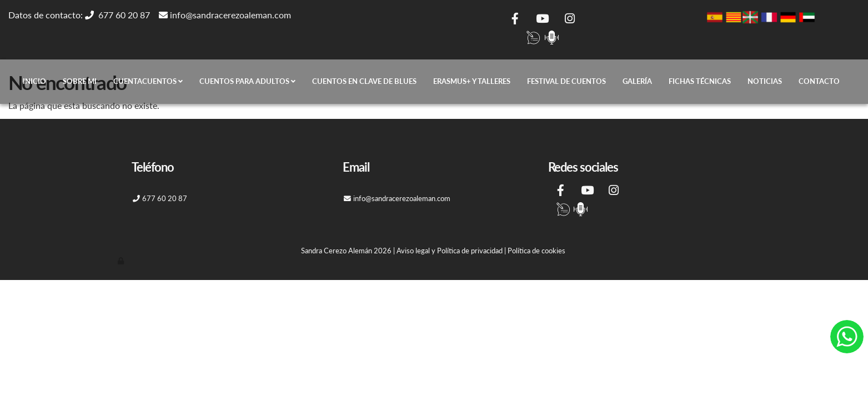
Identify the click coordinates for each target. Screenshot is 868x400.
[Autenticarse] (122, 261)
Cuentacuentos (148, 81)
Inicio (34, 81)
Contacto (819, 81)
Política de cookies (536, 251)
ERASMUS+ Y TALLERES (472, 81)
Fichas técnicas (700, 81)
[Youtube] (543, 20)
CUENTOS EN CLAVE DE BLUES (364, 81)
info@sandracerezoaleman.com (230, 15)
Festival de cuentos (566, 81)
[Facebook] (515, 20)
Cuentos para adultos (247, 81)
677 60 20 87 (126, 15)
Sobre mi (80, 81)
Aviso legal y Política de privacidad (450, 251)
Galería (637, 81)
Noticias (765, 81)
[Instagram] (570, 20)
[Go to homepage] (6, 82)
